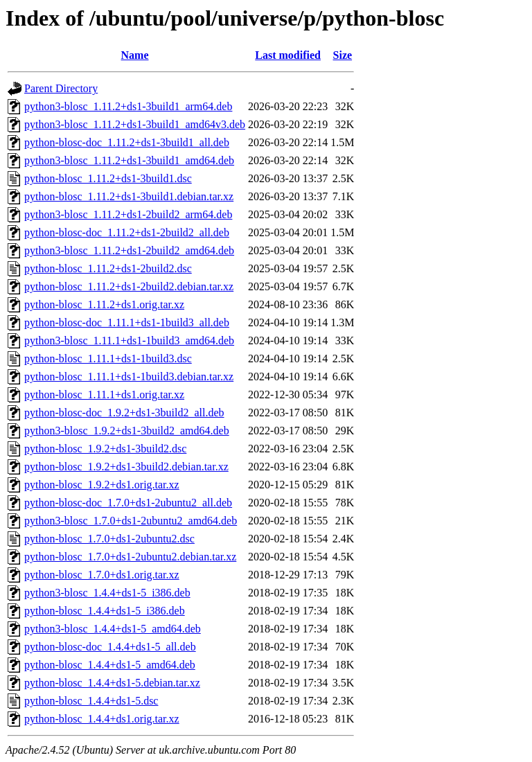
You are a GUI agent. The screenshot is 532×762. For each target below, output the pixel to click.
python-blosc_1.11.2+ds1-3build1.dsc (108, 178)
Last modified (288, 55)
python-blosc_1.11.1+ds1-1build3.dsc (108, 358)
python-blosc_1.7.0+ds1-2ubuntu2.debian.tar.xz (130, 557)
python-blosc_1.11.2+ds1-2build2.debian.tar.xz (129, 286)
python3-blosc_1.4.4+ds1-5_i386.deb (107, 593)
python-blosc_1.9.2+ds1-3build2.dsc (105, 449)
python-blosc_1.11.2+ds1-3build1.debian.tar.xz (129, 196)
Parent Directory (61, 88)
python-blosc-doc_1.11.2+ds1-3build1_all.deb (127, 142)
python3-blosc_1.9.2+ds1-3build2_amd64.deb (127, 431)
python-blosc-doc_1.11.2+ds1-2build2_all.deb (127, 232)
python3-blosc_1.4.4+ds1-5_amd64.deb (113, 629)
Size (343, 55)
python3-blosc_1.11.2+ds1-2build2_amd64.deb (129, 250)
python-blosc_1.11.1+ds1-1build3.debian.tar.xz (129, 376)
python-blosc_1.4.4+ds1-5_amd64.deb (110, 665)
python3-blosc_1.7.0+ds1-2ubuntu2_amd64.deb (131, 521)
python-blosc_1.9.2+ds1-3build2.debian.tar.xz (126, 467)
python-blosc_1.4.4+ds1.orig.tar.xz (102, 719)
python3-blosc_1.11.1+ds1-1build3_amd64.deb (129, 340)
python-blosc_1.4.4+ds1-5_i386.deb (105, 611)
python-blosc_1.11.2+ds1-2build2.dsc (108, 268)
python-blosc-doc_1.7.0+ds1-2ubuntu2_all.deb (128, 503)
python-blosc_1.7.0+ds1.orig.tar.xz (102, 575)
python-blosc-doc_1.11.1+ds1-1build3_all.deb (127, 322)
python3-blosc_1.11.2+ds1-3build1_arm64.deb (128, 106)
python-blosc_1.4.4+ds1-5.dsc (91, 701)
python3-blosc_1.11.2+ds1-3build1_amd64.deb (129, 160)
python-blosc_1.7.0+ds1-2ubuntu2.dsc (109, 539)
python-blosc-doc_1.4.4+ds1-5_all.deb (110, 647)
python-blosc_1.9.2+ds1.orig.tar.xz (102, 485)
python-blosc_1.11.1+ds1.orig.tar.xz (104, 395)
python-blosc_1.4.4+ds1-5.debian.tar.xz (112, 683)
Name (135, 55)
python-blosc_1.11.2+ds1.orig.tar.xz (104, 304)
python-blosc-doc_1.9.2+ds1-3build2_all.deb (124, 413)
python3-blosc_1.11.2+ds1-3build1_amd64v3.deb (135, 124)
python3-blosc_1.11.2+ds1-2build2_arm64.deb (128, 214)
